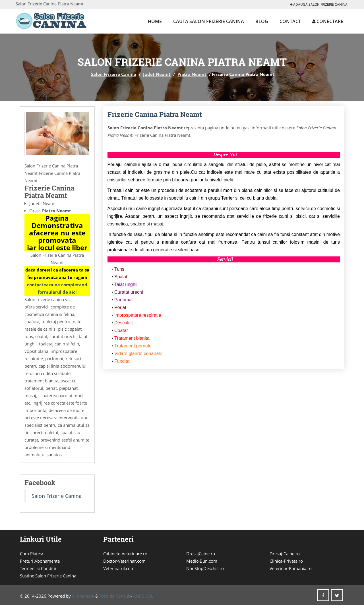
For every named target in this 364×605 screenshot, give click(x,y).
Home (155, 21)
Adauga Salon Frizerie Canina (319, 4)
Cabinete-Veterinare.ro (125, 554)
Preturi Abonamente (40, 561)
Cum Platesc (32, 554)
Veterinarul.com (119, 568)
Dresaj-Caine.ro (285, 554)
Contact (290, 21)
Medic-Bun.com (202, 561)
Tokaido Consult (115, 596)
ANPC (139, 596)
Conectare (328, 21)
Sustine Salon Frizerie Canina (48, 576)
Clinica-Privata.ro (286, 561)
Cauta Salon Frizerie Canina (209, 21)
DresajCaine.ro (201, 554)
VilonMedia (83, 596)
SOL (149, 596)
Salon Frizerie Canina (114, 74)
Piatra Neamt (192, 74)
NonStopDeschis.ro (205, 568)
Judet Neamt (157, 74)
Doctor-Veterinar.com (124, 561)
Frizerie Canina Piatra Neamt (155, 114)
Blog (262, 21)
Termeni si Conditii (38, 568)
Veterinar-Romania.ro (291, 568)
